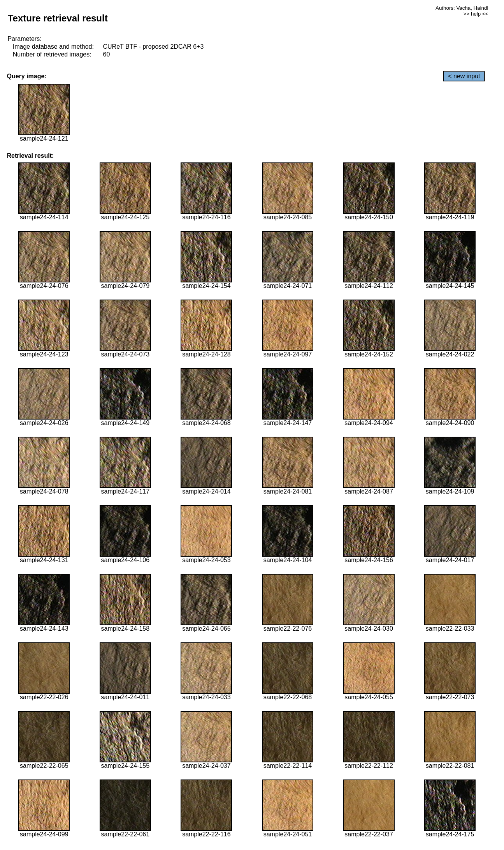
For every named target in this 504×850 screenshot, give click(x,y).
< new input (464, 76)
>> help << (476, 14)
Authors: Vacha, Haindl (462, 8)
